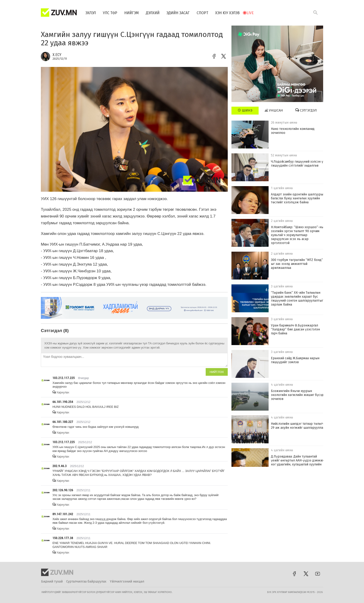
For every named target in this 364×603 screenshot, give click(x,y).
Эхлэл (91, 13)
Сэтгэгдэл (306, 110)
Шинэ (245, 110)
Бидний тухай (52, 582)
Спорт (202, 13)
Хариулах (61, 392)
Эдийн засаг (178, 13)
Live (250, 13)
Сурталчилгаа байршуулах (86, 582)
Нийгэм (132, 13)
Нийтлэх (217, 372)
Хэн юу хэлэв (227, 13)
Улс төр (110, 13)
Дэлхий (153, 13)
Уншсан (274, 110)
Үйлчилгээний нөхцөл (127, 582)
